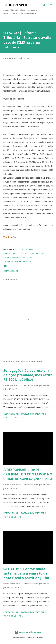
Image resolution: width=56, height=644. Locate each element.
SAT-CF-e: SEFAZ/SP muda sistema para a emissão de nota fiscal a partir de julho (26, 573)
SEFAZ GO (33, 257)
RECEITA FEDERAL (12, 257)
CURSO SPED (35, 253)
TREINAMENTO (11, 261)
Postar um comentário (34, 414)
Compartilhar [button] (11, 271)
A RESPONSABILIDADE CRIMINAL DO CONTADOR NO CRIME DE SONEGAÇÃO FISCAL (28, 474)
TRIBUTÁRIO (25, 261)
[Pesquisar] (44, 5)
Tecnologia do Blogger (28, 632)
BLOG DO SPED (15, 5)
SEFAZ (24, 257)
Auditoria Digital (27, 250)
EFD (44, 253)
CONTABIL (23, 253)
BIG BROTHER (10, 253)
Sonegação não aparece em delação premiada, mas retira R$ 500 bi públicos (28, 375)
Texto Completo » (13, 418)
